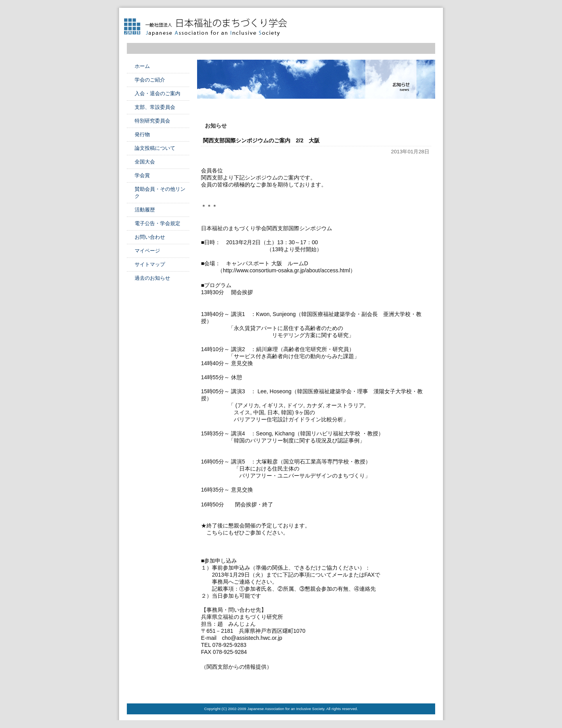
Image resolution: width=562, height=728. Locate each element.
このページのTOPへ (416, 688)
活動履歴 (145, 210)
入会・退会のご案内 (157, 93)
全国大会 (145, 162)
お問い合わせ (150, 237)
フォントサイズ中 (418, 20)
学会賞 (142, 175)
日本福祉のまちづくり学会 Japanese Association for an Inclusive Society (209, 27)
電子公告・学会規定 (157, 223)
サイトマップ (150, 264)
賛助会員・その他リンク (160, 193)
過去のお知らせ (152, 278)
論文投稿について (155, 148)
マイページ (147, 251)
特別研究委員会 (152, 121)
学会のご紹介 (150, 80)
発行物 (142, 134)
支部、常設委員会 (155, 107)
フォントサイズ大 (429, 20)
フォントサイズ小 (407, 20)
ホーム (142, 66)
